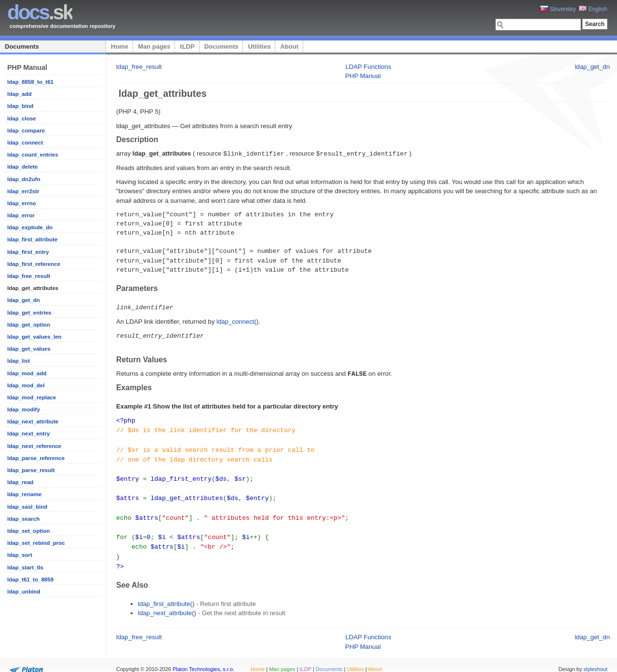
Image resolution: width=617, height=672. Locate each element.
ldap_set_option (28, 531)
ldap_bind (20, 106)
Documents (22, 46)
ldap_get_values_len (34, 337)
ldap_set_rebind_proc (36, 543)
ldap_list (19, 361)
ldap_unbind (24, 592)
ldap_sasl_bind (27, 507)
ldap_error (21, 215)
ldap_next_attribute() (167, 603)
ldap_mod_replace (32, 397)
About (289, 46)
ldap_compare (26, 131)
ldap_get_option (29, 325)
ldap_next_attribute (33, 422)
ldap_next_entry (28, 434)
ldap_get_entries (29, 313)
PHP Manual (363, 76)
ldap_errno (22, 203)
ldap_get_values (29, 349)
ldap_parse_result (31, 470)
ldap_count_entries (33, 155)
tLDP (187, 46)
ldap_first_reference (34, 264)
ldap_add (20, 94)
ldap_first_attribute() (166, 594)
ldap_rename (24, 494)
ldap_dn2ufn (24, 179)
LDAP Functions (368, 67)
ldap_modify (24, 409)
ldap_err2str (23, 191)
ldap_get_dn (24, 300)
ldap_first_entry (28, 252)
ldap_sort (20, 555)
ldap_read (20, 482)
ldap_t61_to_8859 (30, 580)
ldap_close (22, 119)
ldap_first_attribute (32, 239)
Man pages (154, 46)
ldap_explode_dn (30, 227)
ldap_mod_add (27, 373)
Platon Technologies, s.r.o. (203, 659)
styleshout (595, 659)
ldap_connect (25, 143)
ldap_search (23, 519)
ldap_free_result (29, 276)
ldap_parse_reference (36, 458)
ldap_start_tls (25, 567)
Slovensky (558, 9)
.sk (40, 12)
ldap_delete (22, 167)
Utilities (259, 46)
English (593, 9)
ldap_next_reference (34, 446)
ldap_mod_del (26, 385)
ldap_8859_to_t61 (30, 82)
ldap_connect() (237, 321)
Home (120, 46)
